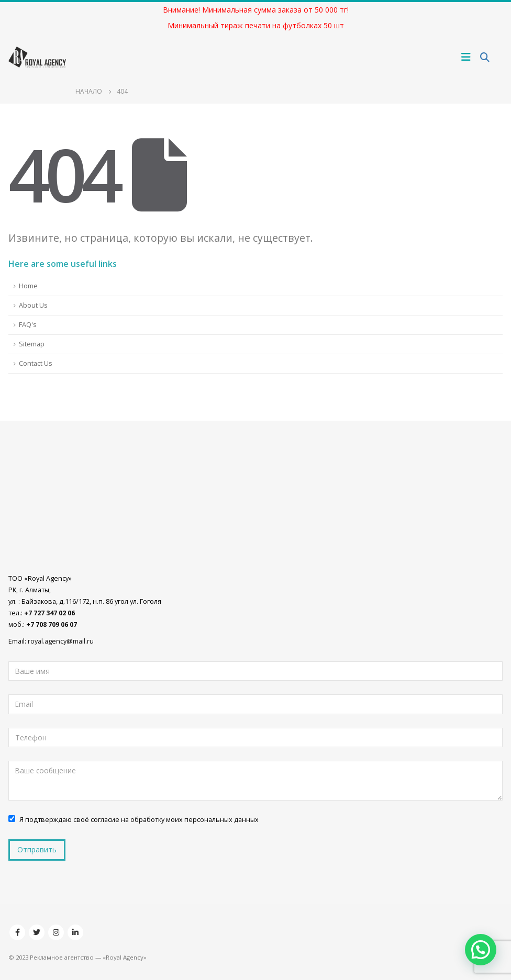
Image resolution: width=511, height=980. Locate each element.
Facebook (17, 932)
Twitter (37, 932)
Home (28, 286)
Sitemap (32, 344)
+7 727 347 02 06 (49, 613)
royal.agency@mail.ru (61, 641)
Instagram (56, 932)
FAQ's (28, 325)
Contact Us (36, 363)
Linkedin (75, 932)
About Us (33, 305)
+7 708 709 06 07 (52, 624)
